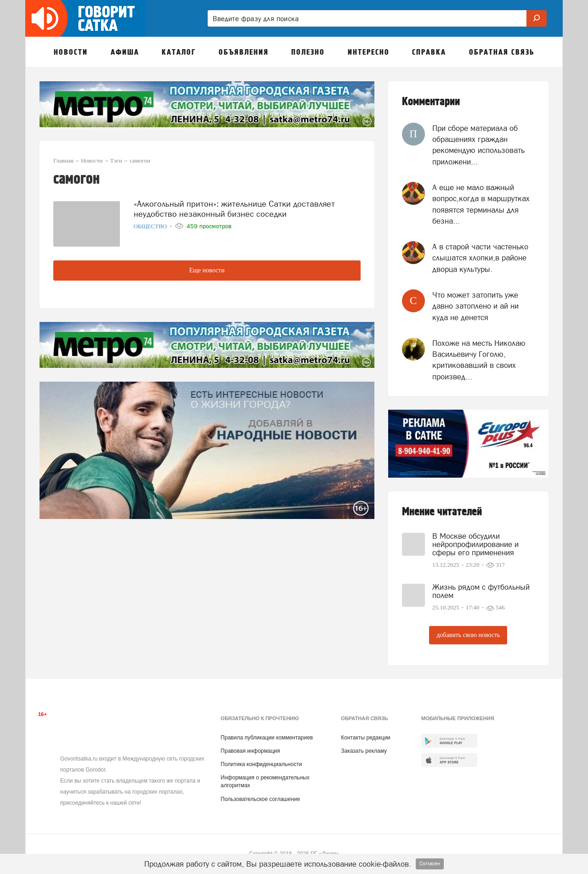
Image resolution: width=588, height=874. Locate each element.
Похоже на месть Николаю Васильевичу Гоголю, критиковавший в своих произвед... (479, 360)
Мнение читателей (442, 512)
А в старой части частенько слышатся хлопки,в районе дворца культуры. (480, 258)
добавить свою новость (468, 635)
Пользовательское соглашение (260, 799)
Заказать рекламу (364, 751)
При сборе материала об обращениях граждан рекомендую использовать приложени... (478, 145)
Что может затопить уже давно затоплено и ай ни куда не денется (475, 306)
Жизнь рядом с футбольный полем (481, 591)
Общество (151, 226)
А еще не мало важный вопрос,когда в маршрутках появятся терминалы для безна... (481, 204)
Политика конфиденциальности (261, 764)
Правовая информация (250, 751)
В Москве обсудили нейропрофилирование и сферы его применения (475, 544)
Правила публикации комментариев (267, 738)
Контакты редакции (365, 738)
